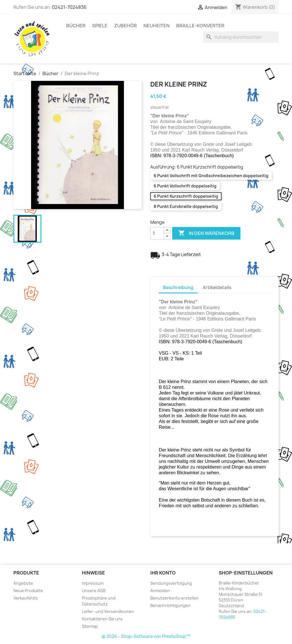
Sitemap (90, 626)
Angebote (23, 583)
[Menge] (157, 233)
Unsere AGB (94, 591)
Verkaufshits (26, 598)
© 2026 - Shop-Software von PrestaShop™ (146, 636)
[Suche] (241, 37)
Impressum (93, 583)
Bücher (76, 26)
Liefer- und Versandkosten (108, 611)
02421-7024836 (69, 7)
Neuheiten (157, 26)
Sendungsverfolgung (171, 583)
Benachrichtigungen (170, 605)
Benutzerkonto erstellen (175, 598)
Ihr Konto (163, 573)
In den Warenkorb (206, 233)
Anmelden (160, 591)
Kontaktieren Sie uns (102, 619)
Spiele (100, 26)
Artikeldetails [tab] (217, 288)
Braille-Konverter (200, 26)
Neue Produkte (28, 591)
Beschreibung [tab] (178, 288)
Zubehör (125, 26)
